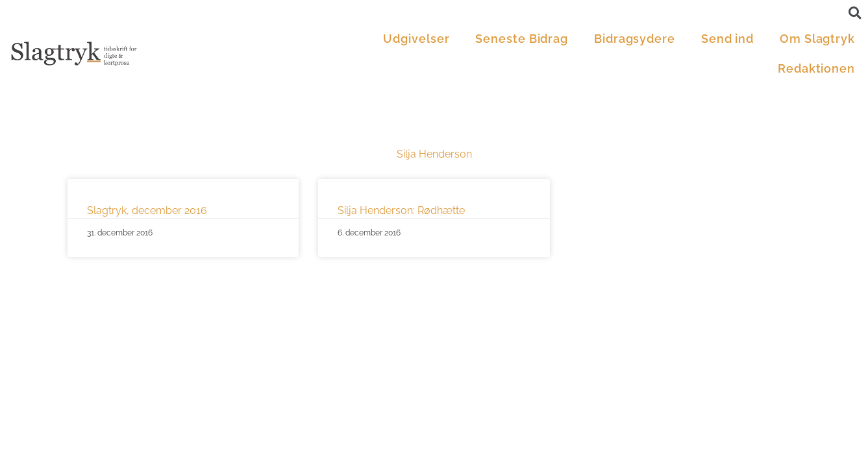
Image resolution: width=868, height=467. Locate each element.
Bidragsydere (635, 39)
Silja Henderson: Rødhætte (401, 210)
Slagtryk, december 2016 (147, 210)
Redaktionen (816, 68)
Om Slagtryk (817, 39)
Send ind (727, 39)
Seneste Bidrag (522, 39)
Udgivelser (416, 39)
